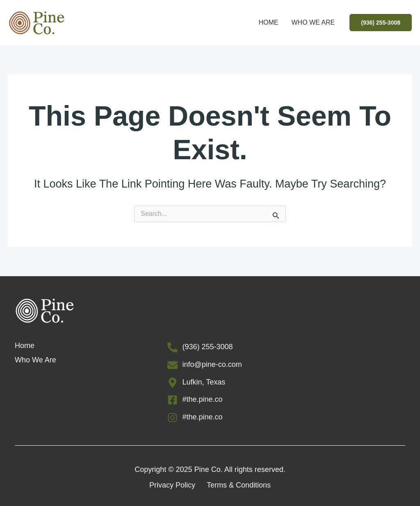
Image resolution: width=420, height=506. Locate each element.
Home (268, 22)
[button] (381, 23)
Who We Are (313, 22)
